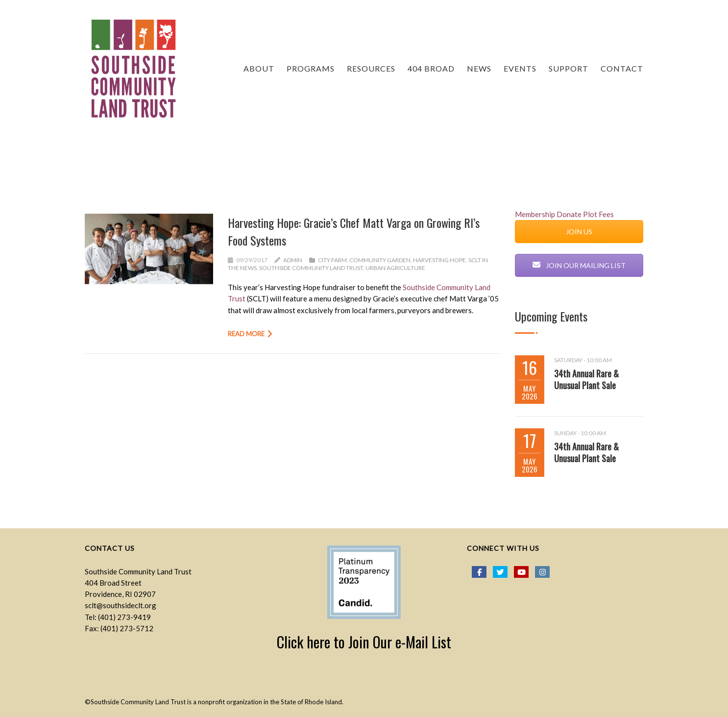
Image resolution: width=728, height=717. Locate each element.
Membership (535, 214)
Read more (246, 334)
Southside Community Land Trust (311, 268)
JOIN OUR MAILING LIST (579, 265)
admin (293, 260)
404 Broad (431, 68)
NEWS (479, 68)
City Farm (332, 260)
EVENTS (520, 68)
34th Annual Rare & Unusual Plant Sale (586, 379)
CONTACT (622, 68)
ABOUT (259, 68)
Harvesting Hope (439, 260)
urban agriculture (395, 268)
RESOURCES (371, 68)
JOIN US (579, 232)
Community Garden (380, 260)
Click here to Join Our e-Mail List (364, 642)
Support (569, 68)
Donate (569, 214)
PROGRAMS (311, 68)
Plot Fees (598, 214)
